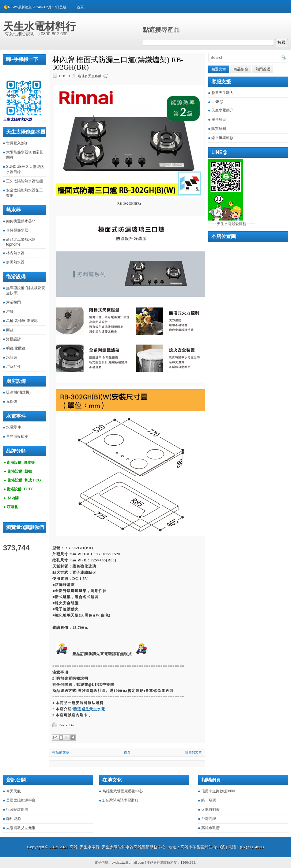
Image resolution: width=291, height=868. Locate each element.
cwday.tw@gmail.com (128, 862)
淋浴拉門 (13, 302)
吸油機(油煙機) (18, 392)
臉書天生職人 (222, 93)
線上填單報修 (222, 138)
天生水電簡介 (222, 110)
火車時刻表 (210, 810)
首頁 (80, 7)
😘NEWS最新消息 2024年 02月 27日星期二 (37, 7)
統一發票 (209, 800)
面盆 (10, 330)
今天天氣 (13, 791)
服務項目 (219, 119)
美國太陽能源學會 (21, 800)
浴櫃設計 (13, 339)
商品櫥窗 (241, 69)
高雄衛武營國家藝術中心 (123, 791)
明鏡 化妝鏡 (16, 348)
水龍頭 (12, 357)
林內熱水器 (15, 253)
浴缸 (10, 311)
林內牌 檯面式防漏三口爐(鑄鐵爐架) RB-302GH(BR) (118, 63)
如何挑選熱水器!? (21, 221)
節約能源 (13, 819)
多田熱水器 (15, 262)
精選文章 (219, 69)
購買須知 (219, 129)
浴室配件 (13, 367)
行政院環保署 (17, 810)
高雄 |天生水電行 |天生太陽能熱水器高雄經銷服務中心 (117, 847)
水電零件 (13, 427)
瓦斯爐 (12, 402)
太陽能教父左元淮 (21, 828)
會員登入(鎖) (17, 143)
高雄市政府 (210, 828)
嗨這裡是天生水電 (89, 709)
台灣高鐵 (209, 819)
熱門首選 (263, 69)
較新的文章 (61, 752)
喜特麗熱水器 (17, 230)
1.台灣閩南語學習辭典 (120, 800)
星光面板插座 (17, 436)
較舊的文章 (193, 752)
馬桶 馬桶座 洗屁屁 (22, 321)
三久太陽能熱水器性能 (25, 181)
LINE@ (217, 102)
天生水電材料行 (40, 26)
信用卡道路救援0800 (218, 791)
